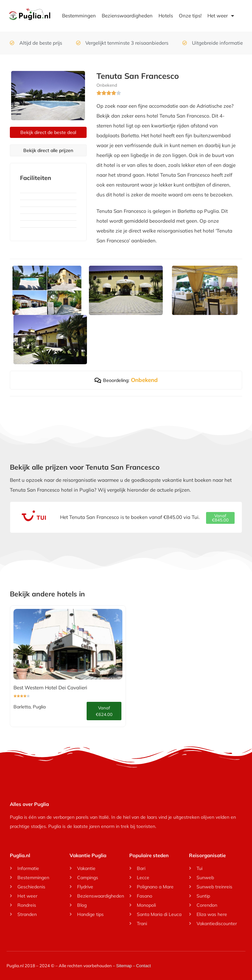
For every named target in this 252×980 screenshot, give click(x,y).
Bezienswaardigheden (127, 16)
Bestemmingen (79, 16)
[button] (220, 518)
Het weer (221, 16)
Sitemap (124, 966)
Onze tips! (190, 16)
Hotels (166, 16)
